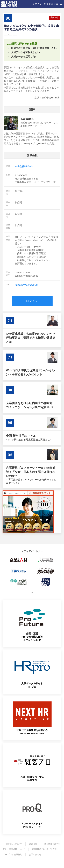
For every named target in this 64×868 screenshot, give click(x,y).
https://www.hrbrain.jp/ (26, 285)
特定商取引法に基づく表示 (44, 849)
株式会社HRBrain (24, 166)
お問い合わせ (35, 855)
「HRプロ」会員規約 (12, 855)
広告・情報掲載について (14, 849)
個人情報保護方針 (52, 844)
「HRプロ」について (12, 844)
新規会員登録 (51, 4)
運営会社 (33, 844)
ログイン (37, 4)
